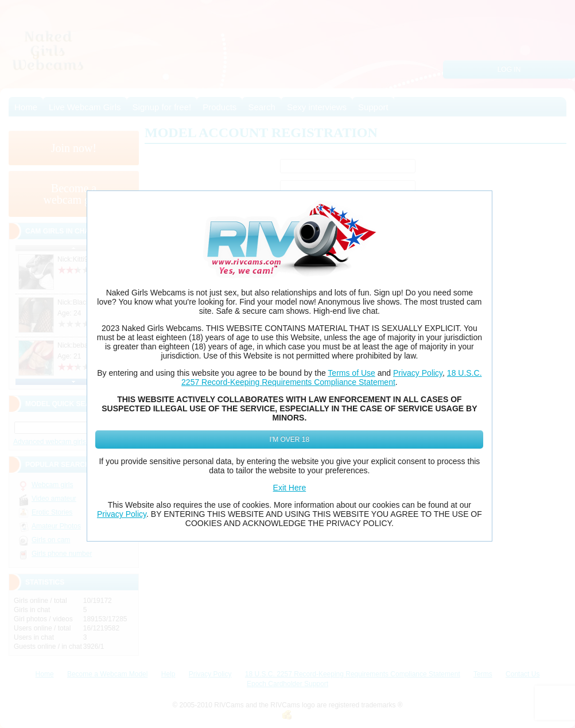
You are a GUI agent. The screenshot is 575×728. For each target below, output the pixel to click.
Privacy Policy (418, 373)
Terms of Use (351, 373)
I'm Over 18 (290, 439)
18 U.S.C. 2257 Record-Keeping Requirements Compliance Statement (331, 377)
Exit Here (290, 488)
